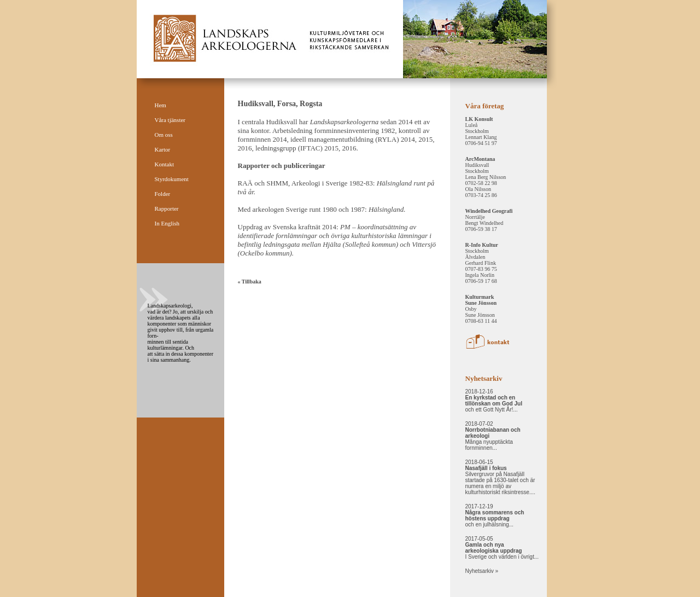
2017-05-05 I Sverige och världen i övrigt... (502, 548)
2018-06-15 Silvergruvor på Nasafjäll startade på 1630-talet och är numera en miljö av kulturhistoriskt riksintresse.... (500, 477)
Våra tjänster (170, 120)
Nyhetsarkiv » (482, 571)
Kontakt (164, 164)
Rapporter (167, 208)
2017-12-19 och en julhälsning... (495, 515)
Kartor (163, 149)
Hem (161, 105)
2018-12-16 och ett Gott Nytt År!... (494, 401)
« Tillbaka (250, 282)
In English (167, 223)
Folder (163, 194)
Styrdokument (172, 179)
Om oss (164, 135)
